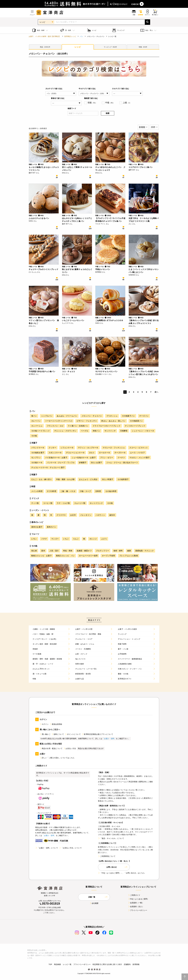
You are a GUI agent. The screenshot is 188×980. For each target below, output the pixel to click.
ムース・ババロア (137, 453)
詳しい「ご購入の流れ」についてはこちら (57, 758)
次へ (156, 392)
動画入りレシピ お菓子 (42, 556)
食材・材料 (118, 551)
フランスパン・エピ (55, 426)
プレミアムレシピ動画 (129, 556)
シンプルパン (47, 416)
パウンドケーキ (38, 448)
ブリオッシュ (112, 416)
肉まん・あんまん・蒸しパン (113, 421)
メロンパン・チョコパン (92, 416)
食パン (34, 416)
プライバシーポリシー (138, 910)
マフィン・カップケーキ (88, 448)
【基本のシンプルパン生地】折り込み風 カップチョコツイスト (144, 322)
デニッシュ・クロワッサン (65, 431)
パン (81, 36)
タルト (92, 453)
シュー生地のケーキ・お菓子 (84, 458)
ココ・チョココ (68, 371)
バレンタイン (86, 515)
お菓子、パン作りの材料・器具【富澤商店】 (45, 36)
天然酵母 (124, 431)
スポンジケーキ (55, 453)
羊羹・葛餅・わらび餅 (65, 479)
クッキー (52, 448)
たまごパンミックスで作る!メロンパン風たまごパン (144, 271)
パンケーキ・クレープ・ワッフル (61, 463)
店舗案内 (127, 964)
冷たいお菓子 (96, 463)
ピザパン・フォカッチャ (87, 421)
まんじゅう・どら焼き (88, 479)
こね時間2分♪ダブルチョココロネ (109, 320)
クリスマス (61, 515)
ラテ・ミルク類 (63, 503)
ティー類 (35, 503)
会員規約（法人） (136, 907)
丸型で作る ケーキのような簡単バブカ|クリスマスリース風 (144, 220)
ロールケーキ (105, 453)
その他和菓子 (123, 479)
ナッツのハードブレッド (135, 426)
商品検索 (58, 964)
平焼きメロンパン (103, 269)
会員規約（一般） (136, 903)
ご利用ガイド (134, 895)
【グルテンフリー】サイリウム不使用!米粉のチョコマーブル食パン (110, 220)
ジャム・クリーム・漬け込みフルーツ (122, 463)
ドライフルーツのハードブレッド (107, 426)
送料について (58, 734)
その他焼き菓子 (38, 453)
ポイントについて (73, 734)
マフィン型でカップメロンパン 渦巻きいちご (44, 322)
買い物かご (45, 734)
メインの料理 (37, 491)
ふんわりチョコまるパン (39, 218)
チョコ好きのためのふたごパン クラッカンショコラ (110, 169)
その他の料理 (111, 491)
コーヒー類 (48, 503)
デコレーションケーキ (75, 453)
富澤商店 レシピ (70, 36)
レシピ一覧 (67, 964)
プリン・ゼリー (107, 458)
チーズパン (144, 416)
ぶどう (104, 539)
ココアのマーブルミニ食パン (141, 167)
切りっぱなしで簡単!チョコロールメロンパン (77, 169)
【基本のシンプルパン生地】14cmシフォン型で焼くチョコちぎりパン (144, 373)
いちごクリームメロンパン (73, 320)
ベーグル (85, 431)
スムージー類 (80, 503)
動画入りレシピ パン (65, 556)
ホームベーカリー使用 (88, 556)
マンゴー (55, 539)
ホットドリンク (96, 503)
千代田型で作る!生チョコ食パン (42, 371)
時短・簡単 (68, 551)
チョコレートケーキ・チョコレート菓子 (48, 467)
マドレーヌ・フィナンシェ (114, 448)
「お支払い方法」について (70, 848)
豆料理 (98, 491)
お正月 (73, 515)
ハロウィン (100, 515)
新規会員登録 (56, 724)
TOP (50, 964)
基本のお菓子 (37, 527)
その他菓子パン (128, 416)
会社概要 (94, 903)
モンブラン (36, 458)
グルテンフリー (103, 551)
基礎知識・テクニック (145, 551)
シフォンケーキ (67, 448)
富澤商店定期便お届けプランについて (97, 734)
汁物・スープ (85, 491)
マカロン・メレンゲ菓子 (140, 458)
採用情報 (136, 964)
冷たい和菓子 (108, 479)
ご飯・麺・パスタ (68, 491)
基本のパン (52, 527)
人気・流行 (54, 551)
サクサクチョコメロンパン (106, 371)
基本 (43, 551)
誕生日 (112, 515)
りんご (76, 539)
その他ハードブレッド (41, 431)
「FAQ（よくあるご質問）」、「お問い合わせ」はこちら (121, 873)
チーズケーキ (120, 453)
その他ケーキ (37, 463)
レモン (34, 539)
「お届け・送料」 (109, 739)
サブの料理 (52, 491)
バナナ (44, 539)
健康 (129, 551)
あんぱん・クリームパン (67, 416)
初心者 (34, 551)
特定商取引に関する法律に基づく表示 (107, 964)
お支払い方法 (70, 748)
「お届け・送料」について (47, 848)
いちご (66, 539)
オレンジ (93, 539)
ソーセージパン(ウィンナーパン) (59, 421)
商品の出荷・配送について (51, 748)
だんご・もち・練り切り (42, 479)
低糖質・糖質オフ (84, 551)
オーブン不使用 (108, 556)
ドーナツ (121, 458)
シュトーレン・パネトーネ (143, 431)
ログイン (44, 724)
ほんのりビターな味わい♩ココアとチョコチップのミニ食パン (77, 220)
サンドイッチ (110, 431)
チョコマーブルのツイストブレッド (44, 269)
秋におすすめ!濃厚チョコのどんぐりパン (77, 271)
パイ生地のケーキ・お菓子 (56, 458)
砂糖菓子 (83, 463)
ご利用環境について (107, 856)
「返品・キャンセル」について (111, 838)
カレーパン (36, 421)
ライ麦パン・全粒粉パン (78, 426)
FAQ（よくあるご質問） (138, 899)
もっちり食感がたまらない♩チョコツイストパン (44, 169)
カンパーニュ (37, 426)
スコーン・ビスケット (139, 448)
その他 (34, 436)
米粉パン (96, 431)
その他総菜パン (136, 421)
